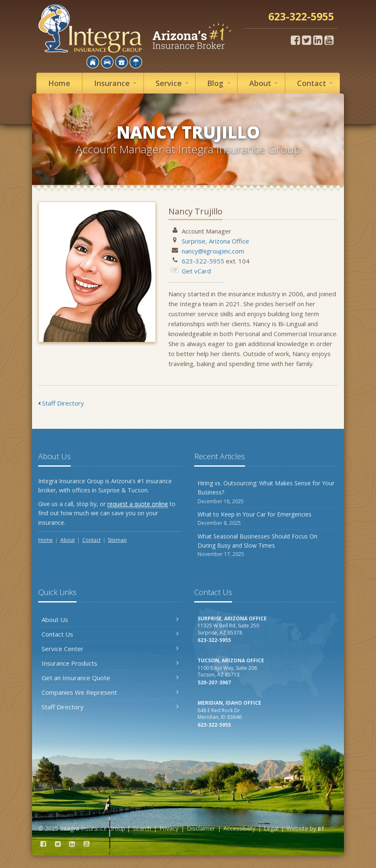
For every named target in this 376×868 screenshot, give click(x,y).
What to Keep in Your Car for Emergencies (266, 519)
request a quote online (138, 504)
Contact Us (110, 634)
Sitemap (117, 540)
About (265, 83)
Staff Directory (61, 403)
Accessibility (239, 828)
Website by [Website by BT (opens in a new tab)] (305, 828)
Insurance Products (110, 663)
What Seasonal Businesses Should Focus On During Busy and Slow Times (266, 545)
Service (173, 83)
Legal (271, 828)
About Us (110, 620)
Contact (316, 83)
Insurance (116, 83)
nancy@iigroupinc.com (213, 251)
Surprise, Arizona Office (215, 241)
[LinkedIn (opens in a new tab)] (318, 40)
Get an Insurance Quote (110, 678)
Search (142, 828)
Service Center (110, 649)
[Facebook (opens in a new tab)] (295, 40)
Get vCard (196, 271)
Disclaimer (201, 828)
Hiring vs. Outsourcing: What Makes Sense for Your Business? (266, 492)
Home (59, 83)
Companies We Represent (110, 692)
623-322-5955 (203, 261)
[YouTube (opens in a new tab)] (329, 40)
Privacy (169, 828)
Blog (220, 83)
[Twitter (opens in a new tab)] (307, 40)
